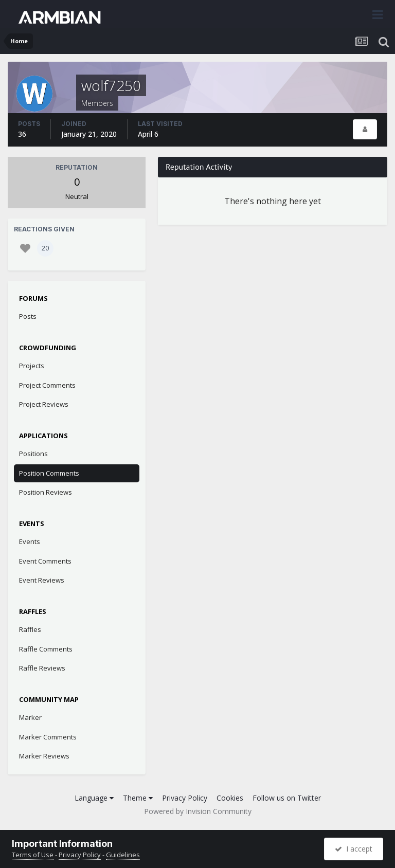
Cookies (230, 798)
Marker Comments (48, 737)
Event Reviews (42, 580)
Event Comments (45, 561)
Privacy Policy (185, 798)
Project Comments (47, 385)
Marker (30, 717)
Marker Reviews (44, 756)
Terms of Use (33, 855)
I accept (354, 849)
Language (94, 798)
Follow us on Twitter (287, 798)
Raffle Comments (46, 649)
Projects (32, 366)
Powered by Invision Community (198, 811)
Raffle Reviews (42, 668)
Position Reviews (46, 492)
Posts (28, 316)
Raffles (30, 629)
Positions (33, 454)
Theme (138, 798)
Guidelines (123, 855)
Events (30, 541)
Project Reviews (44, 404)
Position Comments (49, 473)
